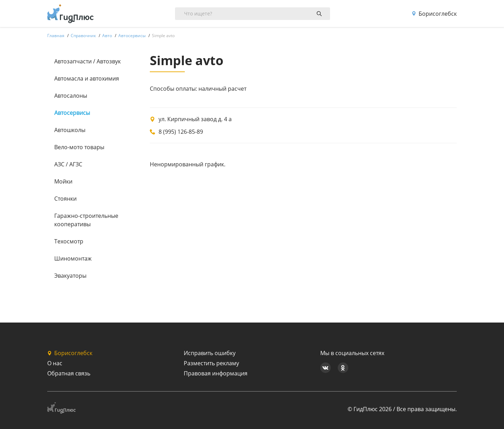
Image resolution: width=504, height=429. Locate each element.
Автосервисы (72, 113)
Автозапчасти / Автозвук (87, 61)
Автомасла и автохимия (87, 78)
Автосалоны (71, 96)
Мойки (63, 181)
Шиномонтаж (73, 258)
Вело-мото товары (79, 147)
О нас (55, 363)
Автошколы (70, 130)
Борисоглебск (434, 14)
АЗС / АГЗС (68, 164)
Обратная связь (69, 373)
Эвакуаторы (70, 276)
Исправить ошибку (210, 353)
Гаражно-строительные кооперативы (86, 220)
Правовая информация (216, 373)
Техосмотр (69, 241)
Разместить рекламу (211, 363)
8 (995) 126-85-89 (181, 132)
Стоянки (65, 199)
